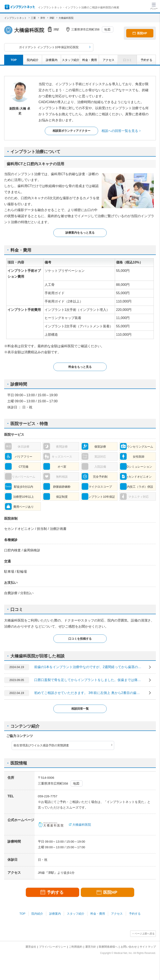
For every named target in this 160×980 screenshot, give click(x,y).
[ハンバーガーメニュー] (154, 6)
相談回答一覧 (80, 709)
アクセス (117, 914)
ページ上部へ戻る (145, 934)
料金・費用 (98, 914)
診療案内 (55, 914)
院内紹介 (37, 914)
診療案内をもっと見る (80, 233)
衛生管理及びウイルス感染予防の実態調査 (41, 745)
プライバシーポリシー (52, 947)
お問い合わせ (129, 947)
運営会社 (31, 947)
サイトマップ (148, 947)
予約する (135, 914)
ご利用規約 (76, 947)
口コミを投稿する (80, 639)
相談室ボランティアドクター (71, 131)
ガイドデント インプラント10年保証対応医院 (49, 47)
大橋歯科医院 (82, 825)
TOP (22, 914)
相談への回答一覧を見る (120, 131)
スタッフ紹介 (76, 914)
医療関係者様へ (108, 947)
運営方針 (91, 947)
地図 (107, 29)
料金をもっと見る (80, 367)
